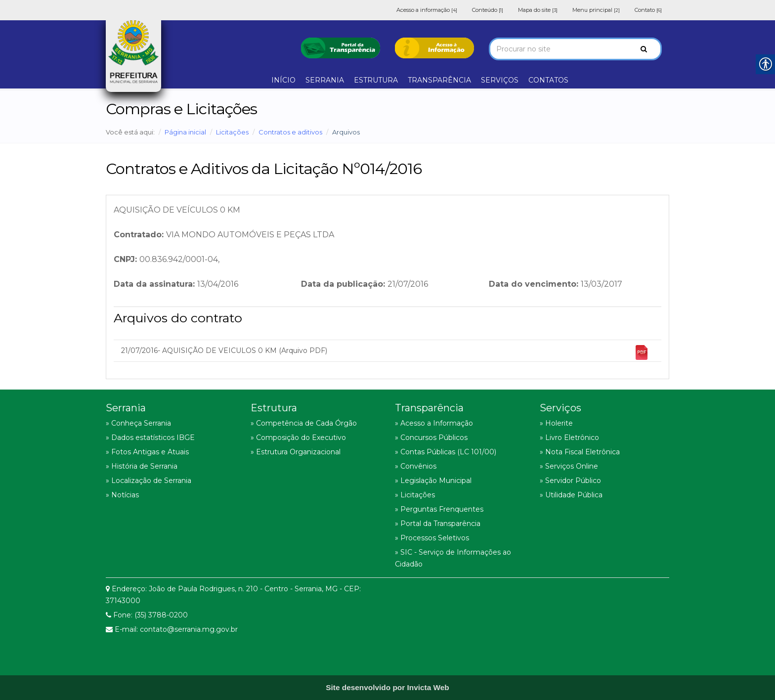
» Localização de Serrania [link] (149, 481)
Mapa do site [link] (538, 10)
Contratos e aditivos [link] (290, 132)
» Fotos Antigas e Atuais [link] (147, 452)
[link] (341, 47)
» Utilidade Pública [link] (571, 495)
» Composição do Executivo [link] (298, 437)
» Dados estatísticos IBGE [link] (150, 437)
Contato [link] (648, 10)
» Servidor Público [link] (570, 481)
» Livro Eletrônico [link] (569, 437)
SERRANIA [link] (325, 80)
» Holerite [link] (556, 423)
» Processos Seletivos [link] (432, 538)
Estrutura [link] (274, 408)
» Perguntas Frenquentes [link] (439, 509)
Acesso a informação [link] (427, 10)
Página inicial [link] (185, 132)
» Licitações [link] (415, 495)
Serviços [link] (560, 408)
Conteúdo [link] (488, 10)
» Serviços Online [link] (569, 466)
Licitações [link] (232, 132)
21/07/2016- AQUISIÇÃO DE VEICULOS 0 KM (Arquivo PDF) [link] (385, 352)
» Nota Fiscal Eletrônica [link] (580, 452)
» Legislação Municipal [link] (433, 481)
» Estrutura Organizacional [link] (296, 452)
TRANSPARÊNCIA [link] (439, 80)
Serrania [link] (126, 408)
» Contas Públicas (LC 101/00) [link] (446, 452)
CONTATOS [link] (548, 80)
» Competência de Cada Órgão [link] (304, 423)
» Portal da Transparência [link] (438, 524)
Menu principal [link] (596, 10)
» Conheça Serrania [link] (138, 423)
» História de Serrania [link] (142, 466)
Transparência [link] (429, 408)
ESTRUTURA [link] (376, 80)
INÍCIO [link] (283, 80)
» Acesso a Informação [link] (434, 423)
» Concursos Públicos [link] (431, 437)
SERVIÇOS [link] (500, 80)
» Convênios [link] (416, 466)
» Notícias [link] (122, 495)
